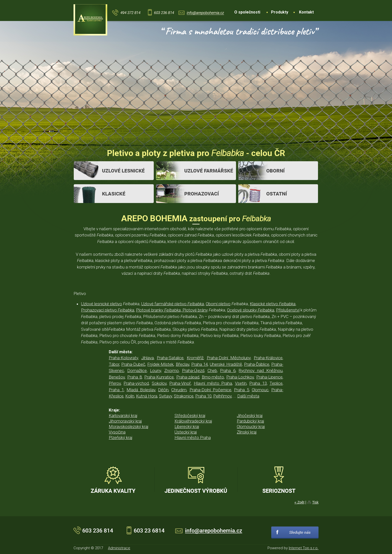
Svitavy (165, 396)
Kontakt (306, 12)
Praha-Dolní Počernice (210, 390)
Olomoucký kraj (251, 426)
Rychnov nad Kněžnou (261, 370)
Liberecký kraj (187, 426)
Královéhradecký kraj (193, 421)
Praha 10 (203, 396)
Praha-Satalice (170, 358)
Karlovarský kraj (123, 415)
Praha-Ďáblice (257, 364)
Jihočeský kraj (250, 415)
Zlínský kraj (247, 432)
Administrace (119, 548)
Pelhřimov (222, 396)
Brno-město (213, 377)
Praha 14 (199, 364)
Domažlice (137, 370)
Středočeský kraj (190, 415)
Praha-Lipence (269, 377)
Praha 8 (135, 377)
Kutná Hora (147, 396)
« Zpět (299, 502)
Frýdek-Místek (160, 364)
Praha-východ (136, 383)
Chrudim (179, 390)
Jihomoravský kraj (125, 421)
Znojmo (171, 370)
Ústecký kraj (186, 432)
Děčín (163, 390)
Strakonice (184, 396)
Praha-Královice (268, 358)
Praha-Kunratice (159, 377)
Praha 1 (116, 390)
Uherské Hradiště (226, 364)
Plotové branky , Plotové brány (172, 310)
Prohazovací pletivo (108, 310)
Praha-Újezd (193, 370)
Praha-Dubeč (133, 364)
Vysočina (117, 432)
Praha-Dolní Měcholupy (229, 358)
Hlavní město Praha (213, 383)
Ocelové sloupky (251, 310)
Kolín (130, 396)
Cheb (212, 370)
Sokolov (159, 383)
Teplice (276, 383)
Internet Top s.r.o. (304, 548)
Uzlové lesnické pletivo (101, 304)
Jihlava (147, 358)
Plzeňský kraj (121, 437)
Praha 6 (228, 370)
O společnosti (247, 12)
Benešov (117, 377)
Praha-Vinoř (180, 383)
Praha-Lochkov (240, 377)
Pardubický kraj (250, 421)
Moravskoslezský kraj (129, 426)
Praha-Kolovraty (123, 358)
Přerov (115, 383)
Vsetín (241, 383)
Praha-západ (188, 377)
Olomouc (260, 390)
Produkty (280, 12)
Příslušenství (288, 310)
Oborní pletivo (218, 304)
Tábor (114, 364)
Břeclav (182, 364)
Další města (248, 396)
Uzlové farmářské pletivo (173, 304)
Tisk (315, 502)
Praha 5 (241, 390)
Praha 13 (258, 383)
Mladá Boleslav (141, 390)
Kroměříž (195, 358)
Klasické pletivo (273, 304)
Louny (155, 370)
